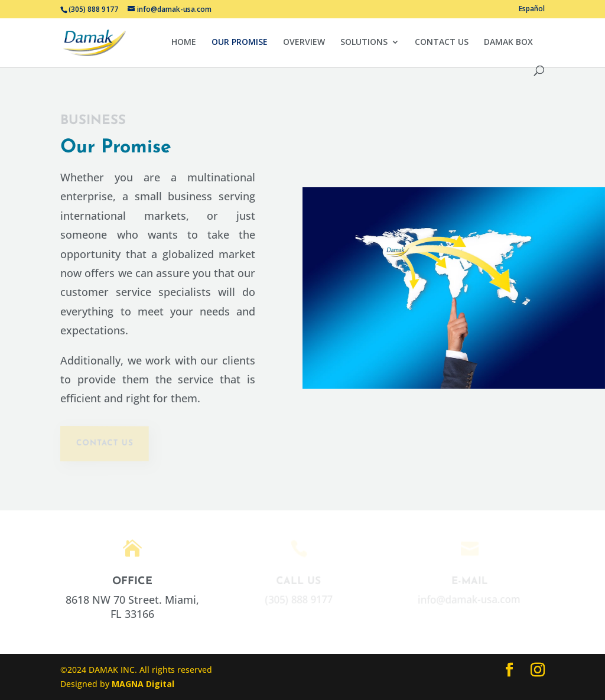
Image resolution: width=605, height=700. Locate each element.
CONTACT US (442, 43)
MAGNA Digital (143, 684)
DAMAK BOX (508, 43)
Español (532, 9)
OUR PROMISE (240, 43)
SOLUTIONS (364, 43)
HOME (184, 43)
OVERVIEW (304, 43)
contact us (104, 443)
